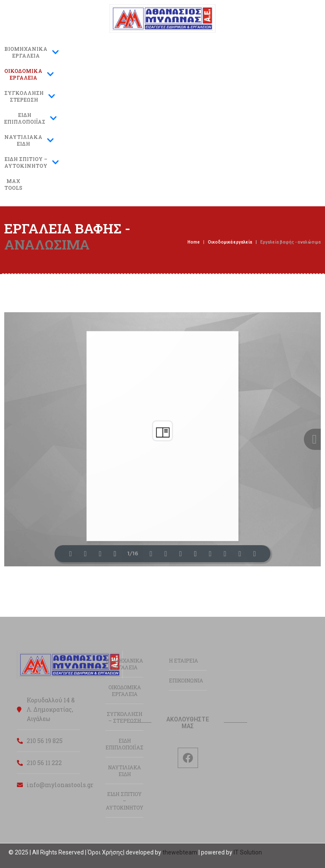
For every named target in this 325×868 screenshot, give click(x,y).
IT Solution (248, 852)
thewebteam (180, 852)
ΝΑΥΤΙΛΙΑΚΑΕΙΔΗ (29, 140)
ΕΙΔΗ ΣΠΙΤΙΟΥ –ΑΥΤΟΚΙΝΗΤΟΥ (32, 162)
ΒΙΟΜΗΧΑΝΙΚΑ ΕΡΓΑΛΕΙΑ (32, 52)
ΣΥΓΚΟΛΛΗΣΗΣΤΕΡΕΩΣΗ (30, 96)
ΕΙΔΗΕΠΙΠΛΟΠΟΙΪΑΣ (31, 118)
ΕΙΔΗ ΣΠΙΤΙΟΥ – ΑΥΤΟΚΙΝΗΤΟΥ (125, 801)
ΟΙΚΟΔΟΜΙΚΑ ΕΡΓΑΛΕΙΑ (125, 691)
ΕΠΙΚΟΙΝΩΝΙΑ (186, 680)
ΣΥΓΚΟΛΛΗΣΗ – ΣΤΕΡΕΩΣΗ (124, 717)
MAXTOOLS (13, 184)
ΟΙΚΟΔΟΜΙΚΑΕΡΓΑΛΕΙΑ (29, 74)
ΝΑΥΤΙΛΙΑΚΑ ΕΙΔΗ (124, 771)
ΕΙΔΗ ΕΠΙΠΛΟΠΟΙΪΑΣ (124, 744)
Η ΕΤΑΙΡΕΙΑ (183, 660)
